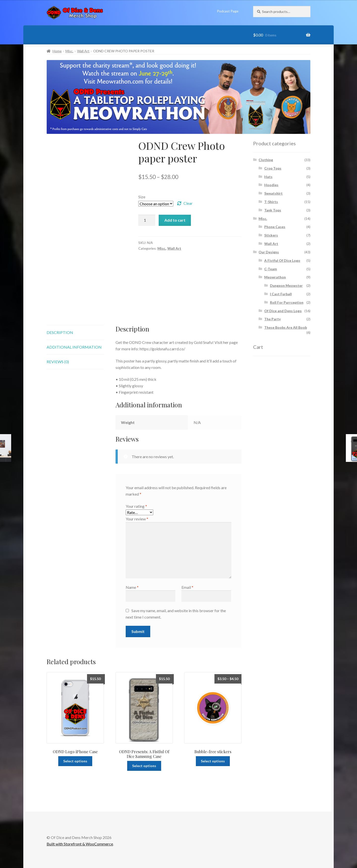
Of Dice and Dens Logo (283, 311)
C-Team (271, 269)
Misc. (69, 51)
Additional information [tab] (74, 347)
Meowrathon (275, 277)
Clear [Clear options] (188, 203)
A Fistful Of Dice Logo (282, 260)
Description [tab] (60, 332)
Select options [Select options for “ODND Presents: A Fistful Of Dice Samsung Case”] (144, 766)
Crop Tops (273, 168)
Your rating (136, 506)
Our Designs (269, 252)
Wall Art (83, 51)
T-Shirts (271, 202)
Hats (268, 177)
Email (187, 587)
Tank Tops (273, 210)
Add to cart (175, 220)
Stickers (271, 235)
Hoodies (271, 185)
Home (57, 51)
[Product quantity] (147, 220)
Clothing (266, 160)
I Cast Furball (281, 294)
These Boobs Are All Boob (286, 327)
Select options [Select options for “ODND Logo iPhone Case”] (75, 761)
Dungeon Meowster (286, 285)
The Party (272, 319)
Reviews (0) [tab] (58, 362)
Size (142, 197)
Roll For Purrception (287, 302)
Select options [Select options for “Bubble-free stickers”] (213, 761)
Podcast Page (228, 11)
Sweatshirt (273, 193)
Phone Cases (275, 227)
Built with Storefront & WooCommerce (80, 844)
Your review (137, 519)
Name (132, 587)
